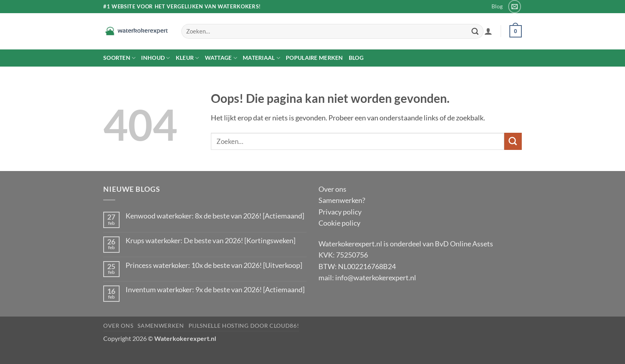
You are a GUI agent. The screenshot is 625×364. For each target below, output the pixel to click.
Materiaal (261, 58)
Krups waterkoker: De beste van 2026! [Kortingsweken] (210, 241)
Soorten (119, 58)
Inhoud (155, 58)
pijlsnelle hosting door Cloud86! (244, 326)
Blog (497, 6)
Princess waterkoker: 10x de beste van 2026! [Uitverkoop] (214, 265)
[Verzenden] (475, 31)
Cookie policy (339, 223)
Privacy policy (340, 212)
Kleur (188, 58)
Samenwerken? (342, 200)
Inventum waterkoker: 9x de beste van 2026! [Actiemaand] (215, 290)
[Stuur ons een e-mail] (515, 6)
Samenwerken (161, 326)
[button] (488, 31)
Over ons (332, 189)
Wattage (221, 58)
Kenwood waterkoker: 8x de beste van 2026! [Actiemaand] (215, 216)
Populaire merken (314, 58)
